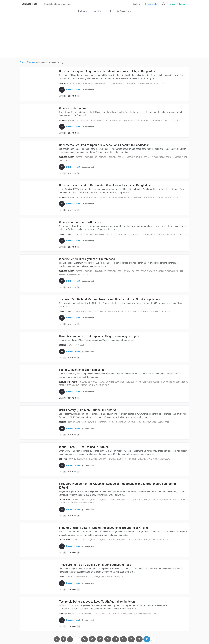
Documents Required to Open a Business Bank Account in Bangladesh (104, 145)
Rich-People (93, 311)
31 (139, 639)
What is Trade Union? (73, 108)
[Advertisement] (105, 36)
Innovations (65, 500)
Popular (97, 11)
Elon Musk (94, 577)
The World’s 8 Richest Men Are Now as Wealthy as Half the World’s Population (109, 299)
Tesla (94, 614)
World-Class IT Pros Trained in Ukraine (84, 447)
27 (108, 639)
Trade (93, 120)
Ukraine (71, 422)
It (85, 422)
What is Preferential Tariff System (81, 222)
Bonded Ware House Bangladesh (161, 197)
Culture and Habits (68, 382)
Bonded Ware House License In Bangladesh (125, 197)
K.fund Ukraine (137, 422)
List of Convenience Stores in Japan (82, 370)
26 (100, 639)
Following (83, 11)
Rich (78, 311)
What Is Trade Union (139, 120)
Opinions (63, 459)
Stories (62, 345)
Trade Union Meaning (159, 120)
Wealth (84, 311)
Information (82, 577)
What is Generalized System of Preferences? (88, 259)
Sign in (173, 4)
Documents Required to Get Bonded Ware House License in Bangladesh (105, 185)
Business (101, 120)
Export (79, 120)
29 (123, 639)
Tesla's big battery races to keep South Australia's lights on (97, 602)
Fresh (109, 11)
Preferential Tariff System (150, 234)
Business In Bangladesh (124, 271)
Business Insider (67, 120)
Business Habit (30, 4)
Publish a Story (152, 4)
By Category (124, 11)
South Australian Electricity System (129, 614)
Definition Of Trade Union (117, 120)
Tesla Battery (104, 614)
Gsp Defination (143, 271)
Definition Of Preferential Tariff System (118, 234)
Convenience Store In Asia (85, 385)
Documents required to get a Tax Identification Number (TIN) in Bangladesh (108, 71)
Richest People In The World (113, 311)
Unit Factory (124, 422)
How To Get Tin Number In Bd (139, 83)
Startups (63, 83)
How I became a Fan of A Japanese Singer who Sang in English (100, 336)
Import (86, 120)
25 (92, 639)
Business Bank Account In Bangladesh (131, 157)
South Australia (83, 614)
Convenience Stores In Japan (92, 382)
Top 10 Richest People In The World (142, 311)
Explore (137, 4)
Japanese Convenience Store (119, 382)
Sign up (182, 4)
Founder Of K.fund (171, 500)
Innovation (92, 422)
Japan (70, 345)
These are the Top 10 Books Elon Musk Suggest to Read (95, 565)
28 (116, 639)
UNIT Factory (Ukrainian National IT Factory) (87, 410)
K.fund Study (151, 422)
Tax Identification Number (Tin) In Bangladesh (90, 83)
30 (131, 639)
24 (84, 639)
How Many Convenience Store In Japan (151, 382)
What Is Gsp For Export (161, 271)
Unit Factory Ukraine (108, 422)
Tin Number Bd (119, 83)
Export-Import (97, 157)
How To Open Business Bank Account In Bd (168, 157)
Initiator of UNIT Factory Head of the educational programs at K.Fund (103, 528)
